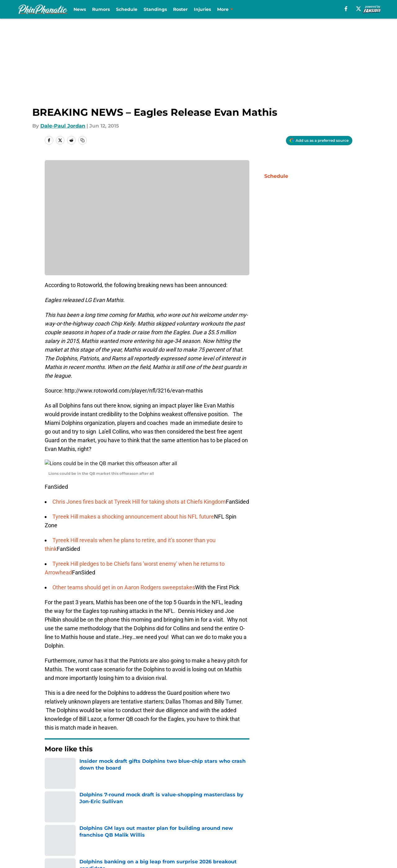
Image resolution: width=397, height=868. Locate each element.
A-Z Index (206, 827)
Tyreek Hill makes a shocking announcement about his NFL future (133, 509)
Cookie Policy (336, 815)
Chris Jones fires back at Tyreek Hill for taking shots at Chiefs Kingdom (139, 494)
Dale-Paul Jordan (63, 126)
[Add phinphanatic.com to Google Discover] (319, 141)
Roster (180, 9)
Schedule (127, 9)
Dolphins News (82, 760)
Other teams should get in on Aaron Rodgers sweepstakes (124, 580)
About (53, 804)
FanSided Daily (64, 815)
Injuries (202, 9)
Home (51, 760)
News (80, 9)
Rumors (101, 9)
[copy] (83, 140)
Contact (204, 804)
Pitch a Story (127, 815)
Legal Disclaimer (66, 827)
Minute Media (40, 843)
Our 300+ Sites (271, 804)
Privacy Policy (211, 815)
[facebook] (346, 9)
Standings (155, 9)
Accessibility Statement (140, 827)
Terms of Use (269, 815)
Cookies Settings (274, 827)
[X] (359, 9)
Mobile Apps (335, 804)
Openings (123, 804)
